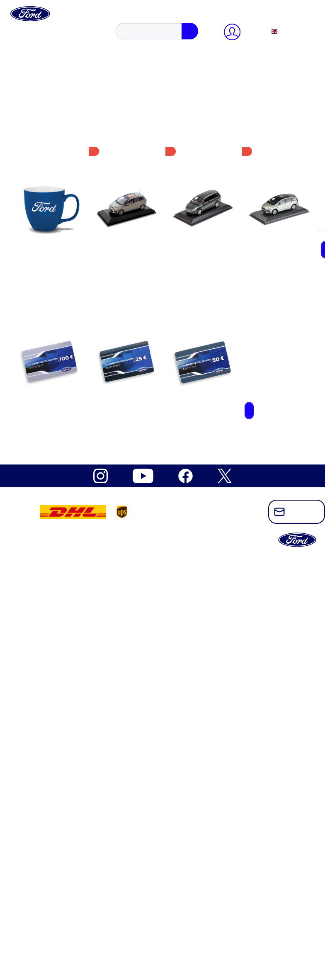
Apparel (47, 380)
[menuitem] (171, 21)
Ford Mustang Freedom (68, 305)
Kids (43, 410)
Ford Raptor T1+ (59, 343)
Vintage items (55, 455)
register (74, 74)
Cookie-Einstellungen (65, 187)
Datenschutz (53, 217)
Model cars (51, 417)
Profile (46, 89)
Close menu (36, 60)
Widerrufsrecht (56, 209)
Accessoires (52, 373)
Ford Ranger (53, 335)
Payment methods (60, 104)
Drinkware (51, 440)
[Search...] (57, 37)
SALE (28, 946)
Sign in (47, 74)
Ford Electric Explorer (66, 283)
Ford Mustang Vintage (66, 320)
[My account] (36, 52)
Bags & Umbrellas (61, 432)
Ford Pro (32, 923)
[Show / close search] (29, 28)
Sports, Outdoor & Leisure (72, 425)
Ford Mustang (55, 291)
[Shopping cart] (52, 127)
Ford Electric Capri (62, 276)
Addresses (50, 97)
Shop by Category (44, 938)
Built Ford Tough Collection (74, 268)
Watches (48, 447)
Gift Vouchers (55, 395)
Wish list (48, 119)
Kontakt (47, 202)
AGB (44, 224)
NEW (27, 908)
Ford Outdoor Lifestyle (67, 328)
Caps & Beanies (58, 402)
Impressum (51, 232)
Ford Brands (36, 916)
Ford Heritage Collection (53, 931)
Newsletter (51, 194)
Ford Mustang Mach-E (67, 313)
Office (45, 388)
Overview (50, 82)
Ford (43, 261)
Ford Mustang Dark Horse (71, 298)
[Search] (107, 37)
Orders (46, 112)
